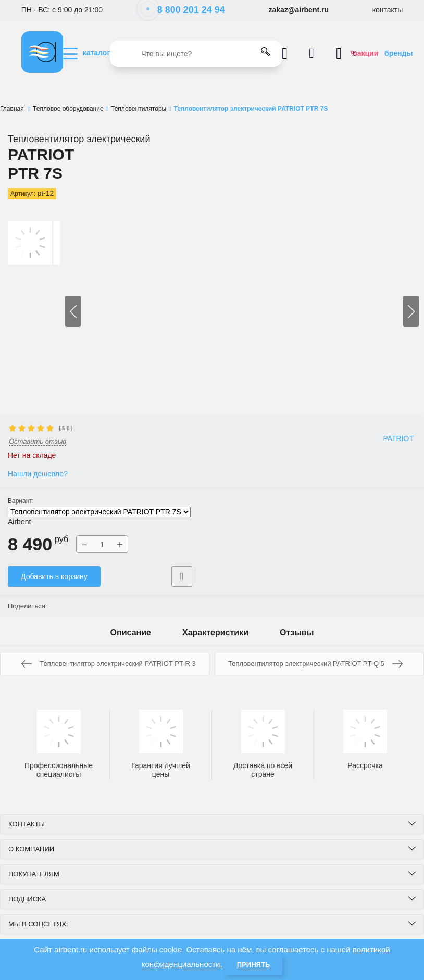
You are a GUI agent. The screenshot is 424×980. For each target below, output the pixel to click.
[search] (196, 54)
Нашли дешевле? (38, 474)
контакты (388, 10)
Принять (253, 965)
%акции (364, 53)
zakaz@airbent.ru (298, 10)
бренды (398, 53)
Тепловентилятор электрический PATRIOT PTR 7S (99, 512)
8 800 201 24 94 (186, 10)
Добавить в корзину (54, 576)
